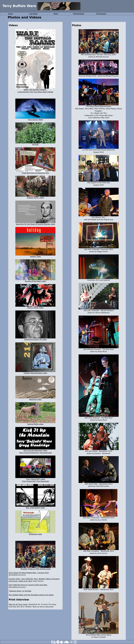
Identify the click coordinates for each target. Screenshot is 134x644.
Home (10, 14)
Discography (101, 14)
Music (56, 14)
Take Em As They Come (18, 604)
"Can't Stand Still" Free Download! (35, 481)
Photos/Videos (79, 14)
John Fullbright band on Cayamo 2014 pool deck (28, 585)
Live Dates (33, 14)
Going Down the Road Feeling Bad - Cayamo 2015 (29, 573)
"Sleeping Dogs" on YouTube (20, 591)
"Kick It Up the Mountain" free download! (35, 453)
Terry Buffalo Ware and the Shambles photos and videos (31, 595)
